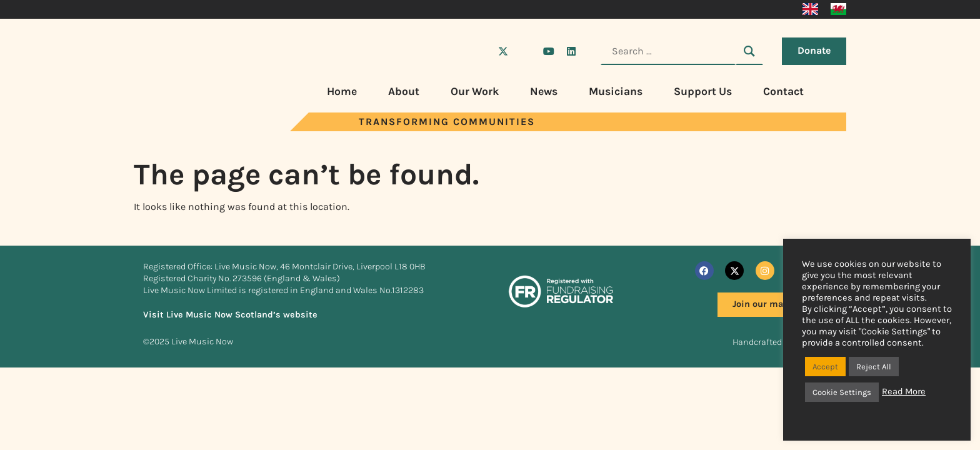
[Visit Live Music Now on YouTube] (549, 51)
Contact (783, 91)
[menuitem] (810, 9)
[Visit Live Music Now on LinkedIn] (571, 51)
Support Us (703, 91)
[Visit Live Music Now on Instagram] (526, 51)
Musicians (616, 91)
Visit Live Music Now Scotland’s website (230, 315)
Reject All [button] (874, 367)
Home (342, 91)
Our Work (475, 91)
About (404, 91)
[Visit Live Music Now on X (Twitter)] (503, 51)
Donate (814, 50)
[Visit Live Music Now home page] (181, 128)
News (544, 91)
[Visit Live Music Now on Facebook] (481, 51)
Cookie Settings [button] (842, 392)
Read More (904, 392)
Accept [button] (825, 367)
